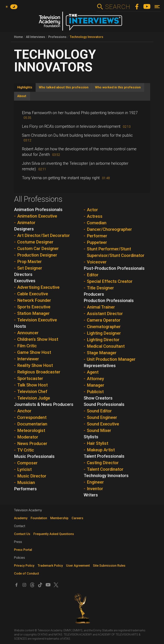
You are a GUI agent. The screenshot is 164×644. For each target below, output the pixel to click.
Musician (26, 483)
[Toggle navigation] (157, 7)
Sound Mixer (99, 430)
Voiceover (97, 262)
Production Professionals (109, 301)
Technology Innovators (86, 37)
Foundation (39, 518)
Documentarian (32, 424)
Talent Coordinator (105, 469)
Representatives (100, 366)
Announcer (28, 333)
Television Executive (37, 320)
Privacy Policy (24, 566)
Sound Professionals (104, 404)
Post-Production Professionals (114, 268)
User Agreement (78, 566)
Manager (96, 385)
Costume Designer (35, 242)
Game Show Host (34, 352)
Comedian (97, 223)
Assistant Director (105, 314)
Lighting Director (103, 340)
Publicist (95, 392)
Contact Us (22, 534)
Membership (59, 518)
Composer (27, 463)
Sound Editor (99, 411)
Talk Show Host (32, 385)
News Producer (32, 444)
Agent (93, 372)
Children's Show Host (38, 339)
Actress (95, 216)
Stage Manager (102, 353)
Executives (25, 281)
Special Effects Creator (110, 281)
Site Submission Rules (109, 566)
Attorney (95, 379)
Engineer (95, 482)
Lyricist (24, 469)
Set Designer (30, 268)
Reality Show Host (35, 365)
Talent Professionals (104, 456)
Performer (97, 236)
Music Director (32, 476)
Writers (91, 495)
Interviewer (28, 359)
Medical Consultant (106, 346)
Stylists (91, 437)
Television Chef (32, 392)
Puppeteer (97, 242)
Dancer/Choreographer (109, 229)
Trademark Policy (50, 566)
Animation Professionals (38, 210)
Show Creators (98, 398)
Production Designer (37, 255)
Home (18, 37)
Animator (26, 223)
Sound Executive (103, 424)
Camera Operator (104, 320)
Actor (92, 210)
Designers (24, 229)
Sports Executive (34, 307)
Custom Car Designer (38, 249)
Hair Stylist (98, 443)
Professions (57, 37)
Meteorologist (31, 430)
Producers (94, 294)
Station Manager (33, 313)
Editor (93, 275)
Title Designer (100, 288)
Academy (21, 518)
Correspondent (32, 417)
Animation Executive (37, 216)
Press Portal (23, 550)
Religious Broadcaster (39, 372)
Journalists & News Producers (44, 404)
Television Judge (34, 398)
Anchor (24, 411)
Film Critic (27, 346)
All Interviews (36, 37)
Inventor (95, 489)
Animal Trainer (101, 307)
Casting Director (103, 463)
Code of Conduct (27, 573)
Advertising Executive (38, 287)
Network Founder (34, 300)
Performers (25, 489)
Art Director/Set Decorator (44, 235)
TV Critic (26, 450)
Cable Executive (33, 294)
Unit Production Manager (111, 359)
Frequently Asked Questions (54, 534)
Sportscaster (30, 378)
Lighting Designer (104, 333)
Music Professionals (34, 456)
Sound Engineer (102, 417)
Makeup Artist (101, 450)
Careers (77, 518)
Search (118, 7)
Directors (23, 274)
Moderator (28, 437)
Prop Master (29, 262)
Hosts (20, 326)
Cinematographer (104, 327)
